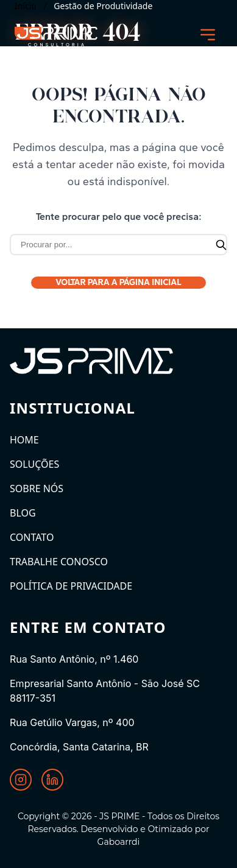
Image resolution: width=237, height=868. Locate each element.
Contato (32, 537)
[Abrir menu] (208, 35)
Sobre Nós (37, 489)
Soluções (34, 464)
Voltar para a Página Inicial (118, 282)
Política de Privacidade (71, 586)
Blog (23, 513)
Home (24, 440)
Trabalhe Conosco (59, 562)
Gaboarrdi (119, 842)
